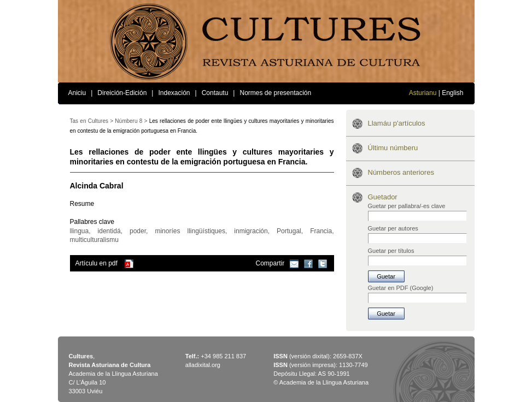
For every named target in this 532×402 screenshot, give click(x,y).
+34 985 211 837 (223, 356)
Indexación (174, 93)
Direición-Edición (122, 93)
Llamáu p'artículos (397, 123)
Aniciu (77, 93)
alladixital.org (203, 365)
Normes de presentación (275, 93)
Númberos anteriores (401, 172)
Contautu (215, 93)
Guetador (383, 197)
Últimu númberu (393, 148)
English (452, 93)
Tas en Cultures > (92, 121)
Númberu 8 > (131, 121)
